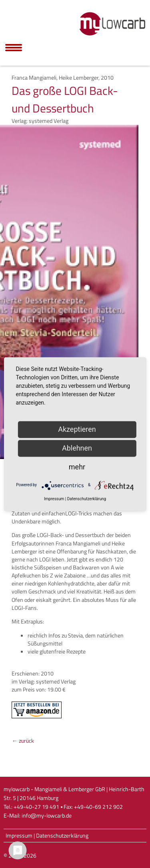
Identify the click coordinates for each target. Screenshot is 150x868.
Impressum (19, 836)
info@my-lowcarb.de (47, 816)
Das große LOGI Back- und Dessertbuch (65, 99)
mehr (77, 467)
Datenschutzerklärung (62, 836)
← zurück (23, 741)
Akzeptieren (77, 429)
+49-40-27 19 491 (36, 807)
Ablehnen (77, 448)
